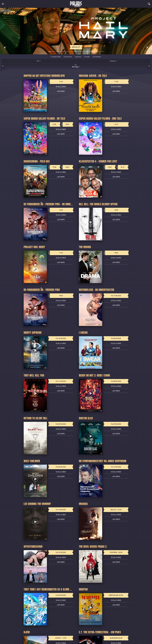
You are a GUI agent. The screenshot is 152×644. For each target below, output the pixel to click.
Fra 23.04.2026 (61, 552)
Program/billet (56, 57)
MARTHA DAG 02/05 (116, 595)
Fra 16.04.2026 (61, 510)
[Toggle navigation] (3, 4)
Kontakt (87, 57)
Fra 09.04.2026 (61, 424)
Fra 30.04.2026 (61, 595)
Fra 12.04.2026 (116, 296)
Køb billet (76, 47)
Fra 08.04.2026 (116, 381)
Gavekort (78, 57)
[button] (5, 47)
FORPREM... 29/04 (116, 552)
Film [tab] (38, 61)
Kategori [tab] (113, 61)
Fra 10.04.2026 (61, 338)
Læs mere (61, 91)
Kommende (68, 57)
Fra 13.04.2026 (116, 467)
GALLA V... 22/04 (116, 510)
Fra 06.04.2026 (116, 338)
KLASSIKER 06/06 (116, 638)
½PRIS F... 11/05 (61, 638)
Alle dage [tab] (76, 66)
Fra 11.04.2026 (61, 381)
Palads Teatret (76, 3)
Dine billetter (97, 57)
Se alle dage (61, 87)
